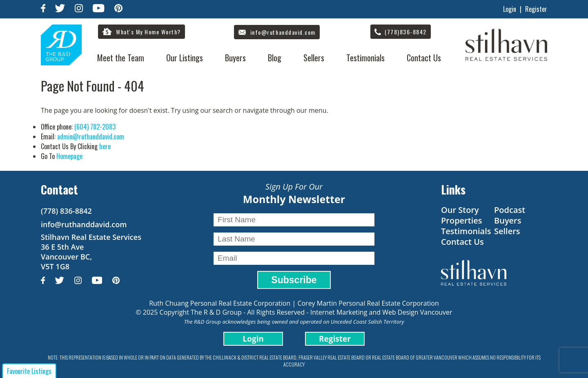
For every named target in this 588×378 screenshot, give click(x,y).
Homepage (69, 156)
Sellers (314, 58)
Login (510, 9)
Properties (462, 220)
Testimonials (365, 58)
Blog (275, 58)
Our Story (460, 210)
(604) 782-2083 (95, 127)
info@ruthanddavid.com (84, 224)
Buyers (235, 58)
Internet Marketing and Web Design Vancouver (381, 312)
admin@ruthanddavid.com (91, 136)
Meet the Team (121, 58)
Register (536, 9)
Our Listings (185, 58)
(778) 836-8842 (66, 211)
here (105, 146)
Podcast (510, 210)
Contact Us (424, 58)
